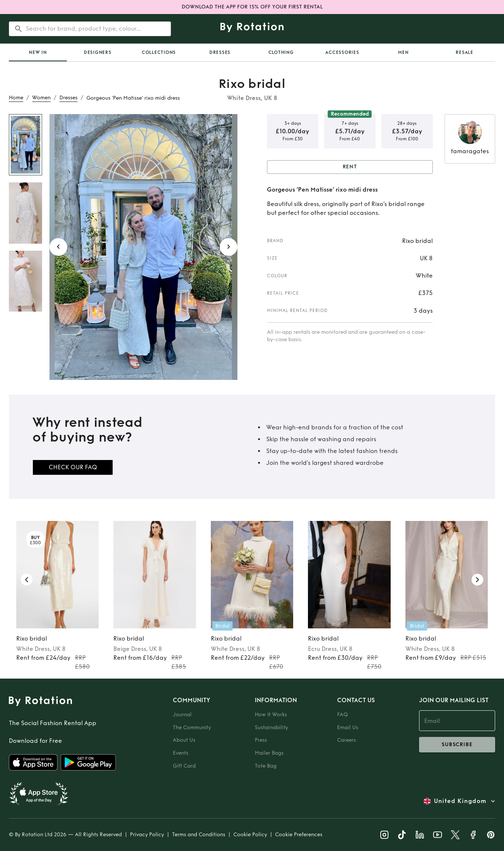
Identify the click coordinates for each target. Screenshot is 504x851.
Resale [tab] (464, 52)
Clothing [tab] (281, 52)
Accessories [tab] (342, 52)
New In (38, 52)
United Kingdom (460, 801)
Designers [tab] (98, 52)
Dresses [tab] (220, 52)
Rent (350, 167)
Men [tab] (403, 52)
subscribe (457, 745)
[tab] (38, 52)
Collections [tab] (159, 52)
